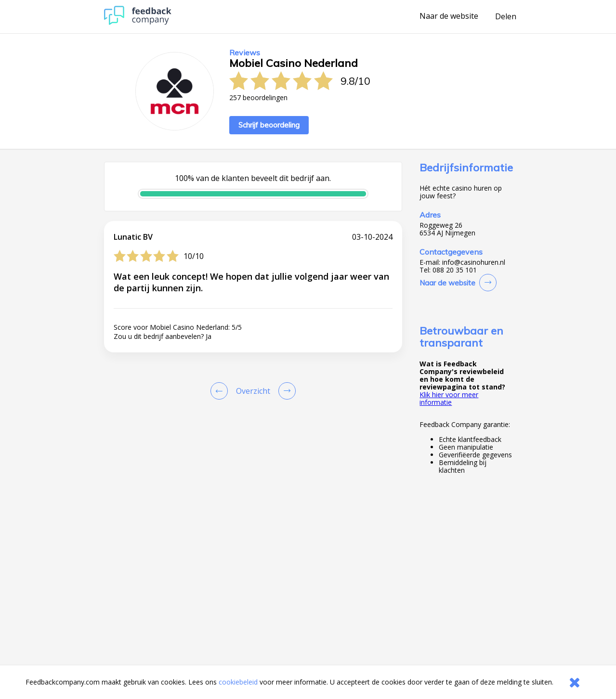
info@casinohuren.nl (474, 262)
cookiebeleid (238, 682)
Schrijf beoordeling (269, 125)
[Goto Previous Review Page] (221, 391)
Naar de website (449, 16)
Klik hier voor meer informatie (449, 398)
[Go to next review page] (285, 391)
